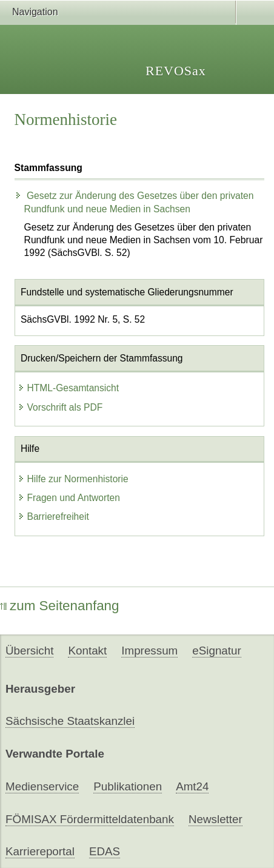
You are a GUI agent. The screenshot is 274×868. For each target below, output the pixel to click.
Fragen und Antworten (69, 498)
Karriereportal (40, 851)
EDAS (105, 851)
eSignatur (216, 651)
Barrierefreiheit (53, 516)
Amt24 (192, 786)
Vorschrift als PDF (60, 407)
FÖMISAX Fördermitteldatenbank (90, 819)
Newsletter (216, 819)
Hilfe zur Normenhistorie (73, 479)
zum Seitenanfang (60, 606)
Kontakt (87, 651)
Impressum (149, 651)
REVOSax (176, 71)
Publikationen (128, 786)
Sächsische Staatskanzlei (70, 721)
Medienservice (42, 786)
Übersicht (29, 651)
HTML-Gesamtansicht (68, 388)
